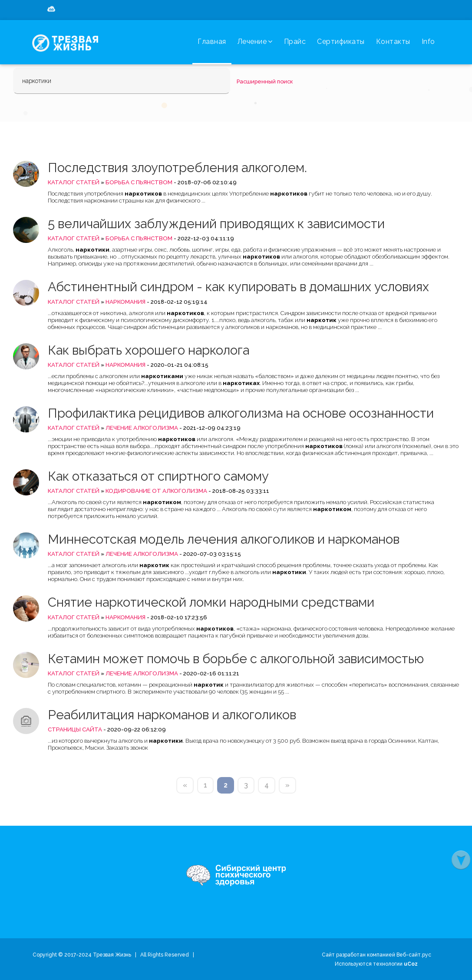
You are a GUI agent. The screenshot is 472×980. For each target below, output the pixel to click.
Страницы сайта (75, 729)
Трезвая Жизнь (112, 955)
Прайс (295, 42)
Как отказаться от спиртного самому (158, 476)
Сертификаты (341, 42)
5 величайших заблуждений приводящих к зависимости (216, 224)
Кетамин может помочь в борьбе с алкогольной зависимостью (236, 659)
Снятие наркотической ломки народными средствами (211, 602)
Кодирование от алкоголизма (156, 491)
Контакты (393, 42)
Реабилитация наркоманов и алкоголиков (172, 715)
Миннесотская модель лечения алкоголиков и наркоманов (224, 539)
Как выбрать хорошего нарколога (149, 350)
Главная (212, 42)
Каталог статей (74, 182)
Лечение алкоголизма (142, 428)
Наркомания (125, 302)
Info (428, 42)
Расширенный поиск (265, 81)
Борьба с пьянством (139, 182)
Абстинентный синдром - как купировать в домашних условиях (238, 287)
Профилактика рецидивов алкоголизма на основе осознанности (241, 413)
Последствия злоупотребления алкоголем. (177, 168)
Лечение (255, 42)
